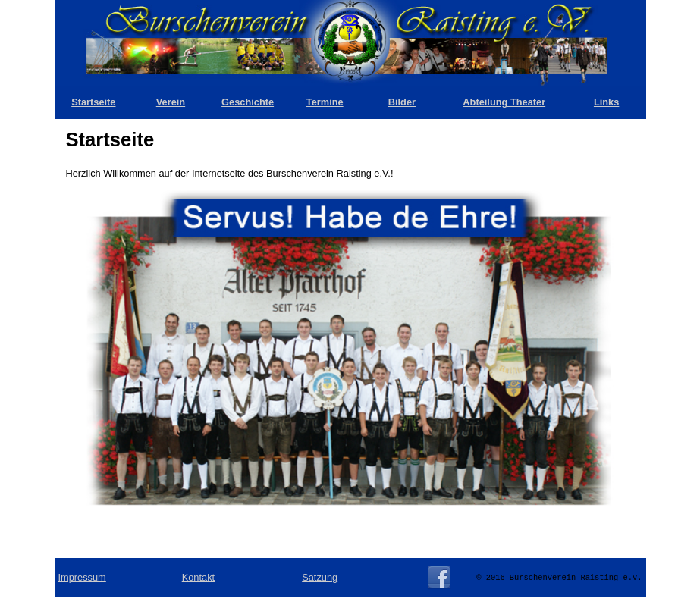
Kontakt (198, 577)
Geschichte (248, 102)
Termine (325, 102)
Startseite (93, 102)
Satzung (320, 577)
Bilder (402, 102)
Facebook (439, 578)
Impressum (82, 577)
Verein (171, 102)
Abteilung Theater (504, 102)
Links (606, 102)
